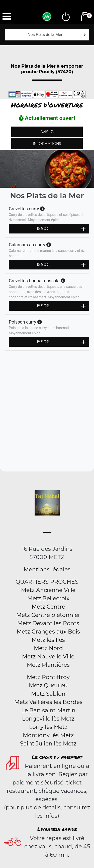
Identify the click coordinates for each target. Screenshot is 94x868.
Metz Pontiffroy (48, 677)
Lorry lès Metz (48, 727)
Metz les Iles (48, 640)
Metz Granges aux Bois (48, 632)
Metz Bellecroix (48, 598)
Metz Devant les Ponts (48, 623)
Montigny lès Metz (48, 735)
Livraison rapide (57, 829)
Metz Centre (48, 607)
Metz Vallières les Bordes (48, 702)
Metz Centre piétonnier (48, 615)
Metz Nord (48, 648)
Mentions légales (47, 569)
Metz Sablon (48, 694)
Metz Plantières (48, 665)
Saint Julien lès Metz (48, 744)
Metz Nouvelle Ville (48, 657)
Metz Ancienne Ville (48, 590)
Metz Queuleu (48, 685)
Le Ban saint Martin (48, 710)
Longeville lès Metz (48, 719)
